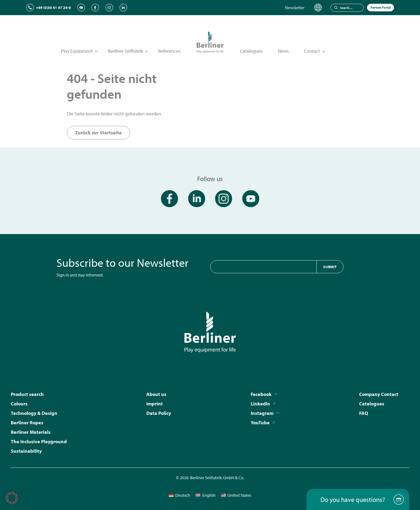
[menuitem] (179, 495)
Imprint (155, 404)
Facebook (261, 394)
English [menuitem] (209, 495)
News (283, 51)
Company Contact (379, 394)
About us (156, 394)
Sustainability (26, 451)
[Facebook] (95, 8)
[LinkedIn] (123, 8)
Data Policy (159, 413)
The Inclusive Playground (39, 441)
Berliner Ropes (27, 423)
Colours (19, 404)
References (169, 51)
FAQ (364, 413)
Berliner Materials (31, 432)
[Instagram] (109, 8)
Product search (27, 394)
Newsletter (295, 8)
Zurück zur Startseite (98, 133)
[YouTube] (81, 8)
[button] (12, 498)
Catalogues (251, 51)
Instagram (262, 413)
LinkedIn (260, 404)
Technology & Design (34, 413)
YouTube (260, 423)
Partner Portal (381, 7)
